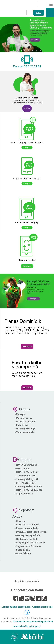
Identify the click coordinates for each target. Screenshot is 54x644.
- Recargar (20, 414)
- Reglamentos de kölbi (26, 539)
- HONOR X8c (22, 468)
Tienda (39, 13)
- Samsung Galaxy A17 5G (28, 486)
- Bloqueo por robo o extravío (30, 543)
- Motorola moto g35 (25, 483)
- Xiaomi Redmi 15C (25, 476)
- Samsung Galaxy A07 (26, 479)
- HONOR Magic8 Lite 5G (28, 490)
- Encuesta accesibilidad (27, 525)
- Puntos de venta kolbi (27, 528)
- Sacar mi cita (22, 550)
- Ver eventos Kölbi (25, 432)
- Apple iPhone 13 (24, 494)
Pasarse (27, 388)
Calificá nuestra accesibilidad (16, 607)
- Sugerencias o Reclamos (28, 546)
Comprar (27, 346)
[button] (5, 34)
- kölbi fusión (22, 425)
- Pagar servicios (23, 418)
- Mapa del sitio (23, 553)
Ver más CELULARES (27, 66)
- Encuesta (20, 521)
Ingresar (27, 108)
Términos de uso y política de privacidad (33, 621)
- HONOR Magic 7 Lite (27, 472)
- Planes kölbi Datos (25, 421)
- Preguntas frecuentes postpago (31, 532)
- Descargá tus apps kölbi (28, 535)
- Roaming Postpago (25, 429)
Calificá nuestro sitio (42, 607)
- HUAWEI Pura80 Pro (27, 465)
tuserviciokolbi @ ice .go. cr (27, 626)
